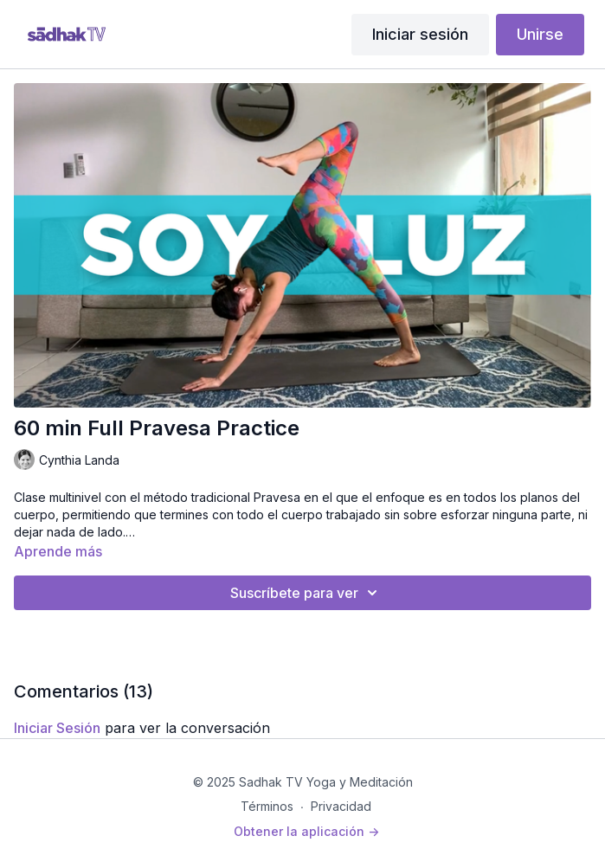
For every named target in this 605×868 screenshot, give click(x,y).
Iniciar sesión (420, 34)
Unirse (540, 34)
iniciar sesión (57, 728)
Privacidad (341, 806)
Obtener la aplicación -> (306, 831)
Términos (267, 806)
